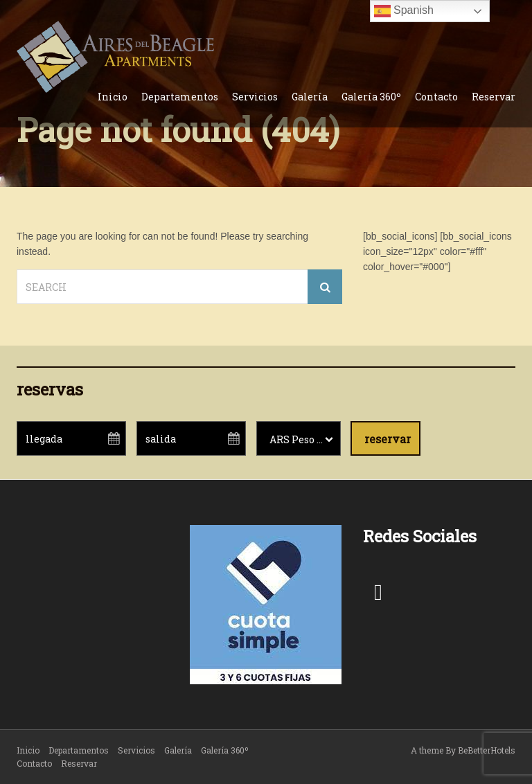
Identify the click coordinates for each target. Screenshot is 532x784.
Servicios (255, 97)
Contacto (436, 97)
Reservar (494, 97)
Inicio (113, 97)
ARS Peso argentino (305, 439)
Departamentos (180, 97)
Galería (310, 97)
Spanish (404, 11)
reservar (388, 439)
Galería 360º (371, 97)
